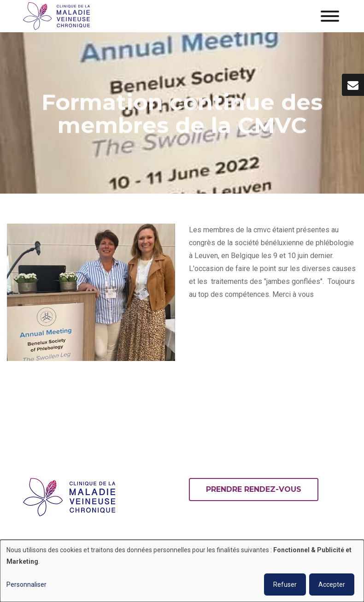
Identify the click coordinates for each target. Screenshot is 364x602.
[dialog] (182, 571)
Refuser (285, 584)
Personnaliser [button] (26, 584)
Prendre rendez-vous (254, 489)
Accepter (332, 584)
